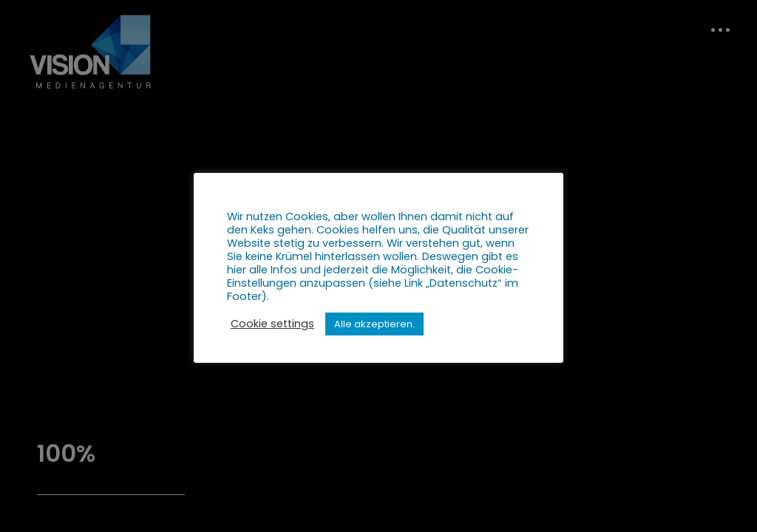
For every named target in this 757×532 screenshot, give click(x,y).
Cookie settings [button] (272, 324)
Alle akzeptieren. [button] (374, 324)
